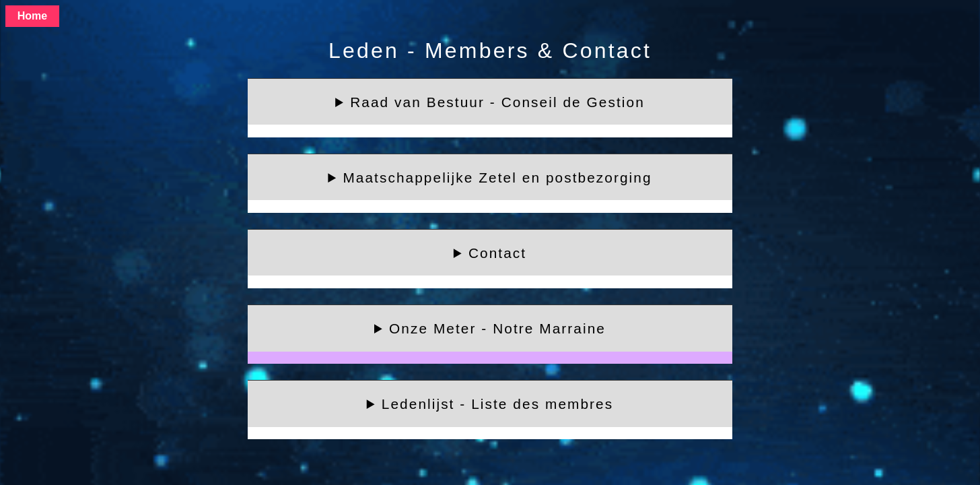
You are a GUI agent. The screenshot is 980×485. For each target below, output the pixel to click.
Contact (497, 253)
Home (32, 16)
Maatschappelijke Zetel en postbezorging (497, 177)
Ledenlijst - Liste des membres (497, 404)
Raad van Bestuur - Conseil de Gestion (497, 102)
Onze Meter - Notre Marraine (497, 328)
